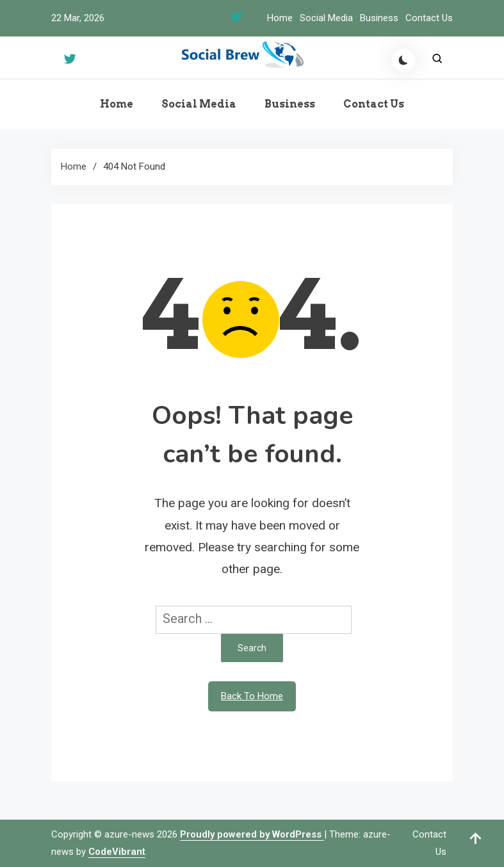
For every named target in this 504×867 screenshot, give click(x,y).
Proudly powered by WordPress (252, 834)
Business (379, 18)
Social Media (326, 18)
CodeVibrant (117, 852)
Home (280, 18)
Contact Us (429, 18)
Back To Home (252, 696)
